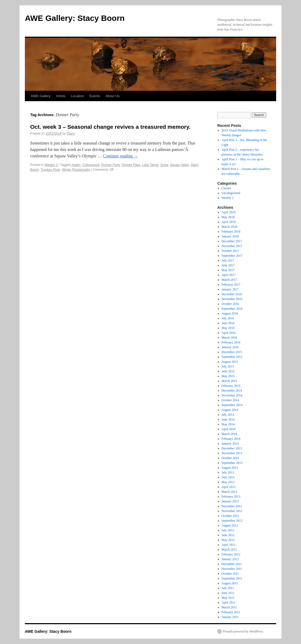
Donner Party (111, 165)
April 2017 (229, 275)
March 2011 (229, 607)
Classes (226, 188)
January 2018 (230, 236)
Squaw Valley (180, 165)
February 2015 (231, 386)
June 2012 (228, 535)
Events (95, 96)
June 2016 (228, 323)
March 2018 (229, 227)
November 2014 (232, 395)
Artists (61, 96)
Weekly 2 (51, 165)
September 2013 (232, 463)
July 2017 (228, 260)
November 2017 (232, 246)
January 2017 (230, 289)
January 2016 (230, 347)
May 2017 (228, 270)
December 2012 (232, 506)
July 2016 (228, 318)
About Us (112, 96)
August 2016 (230, 313)
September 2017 (232, 256)
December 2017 (232, 241)
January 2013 (230, 501)
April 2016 (229, 333)
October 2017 (230, 251)
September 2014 (232, 405)
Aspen (76, 165)
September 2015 (232, 357)
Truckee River (50, 170)
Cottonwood (91, 165)
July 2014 (228, 415)
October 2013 (230, 458)
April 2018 (229, 222)
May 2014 (228, 424)
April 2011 (229, 603)
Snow (164, 165)
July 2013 (228, 472)
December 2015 (232, 352)
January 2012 (230, 559)
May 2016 (228, 328)
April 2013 (229, 487)
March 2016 (229, 338)
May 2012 (228, 540)
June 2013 (228, 477)
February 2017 (231, 285)
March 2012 (229, 550)
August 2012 (230, 525)
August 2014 (230, 410)
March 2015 (229, 381)
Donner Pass (131, 165)
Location (77, 96)
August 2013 (230, 468)
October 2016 (230, 304)
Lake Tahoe (150, 165)
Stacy (71, 134)
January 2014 (230, 444)
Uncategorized (231, 193)
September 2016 (232, 309)
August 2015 (230, 362)
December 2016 (232, 294)
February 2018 (231, 232)
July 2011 (228, 588)
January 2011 (230, 617)
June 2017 (228, 265)
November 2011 (232, 569)
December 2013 (232, 448)
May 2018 (228, 217)
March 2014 (229, 434)
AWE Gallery (41, 96)
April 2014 (229, 429)
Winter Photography (76, 170)
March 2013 (229, 492)
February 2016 (231, 342)
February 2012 (231, 554)
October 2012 (230, 516)
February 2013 (231, 497)
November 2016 (232, 299)
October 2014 (230, 400)
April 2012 (229, 545)
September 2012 (232, 521)
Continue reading (121, 156)
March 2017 (229, 280)
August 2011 (230, 583)
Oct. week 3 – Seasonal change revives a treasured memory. (110, 127)
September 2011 (232, 578)
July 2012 (228, 530)
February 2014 (231, 439)
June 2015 (228, 371)
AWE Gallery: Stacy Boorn (75, 18)
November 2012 (232, 511)
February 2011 (231, 612)
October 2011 (230, 574)
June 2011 (228, 593)
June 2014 (228, 419)
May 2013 (228, 482)
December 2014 (232, 391)
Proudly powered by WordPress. (243, 631)
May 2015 (228, 376)
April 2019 (229, 212)
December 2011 (232, 564)
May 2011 (228, 598)
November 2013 (232, 453)
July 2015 (228, 366)
